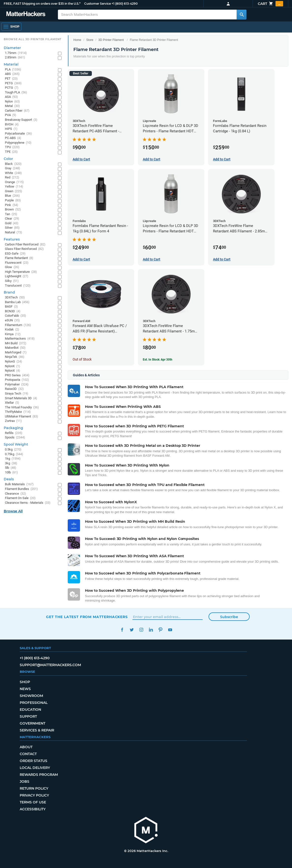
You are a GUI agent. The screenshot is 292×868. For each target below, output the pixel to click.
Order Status (33, 761)
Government (32, 723)
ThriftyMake (18, 412)
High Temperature (21, 272)
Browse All (13, 511)
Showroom (31, 696)
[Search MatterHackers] (242, 15)
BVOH (12, 125)
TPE (11, 152)
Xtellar (12, 403)
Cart (270, 4)
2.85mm (15, 58)
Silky (12, 281)
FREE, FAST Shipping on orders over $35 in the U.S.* (42, 4)
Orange (14, 182)
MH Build (16, 343)
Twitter (132, 630)
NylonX (13, 371)
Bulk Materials (19, 484)
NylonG (14, 362)
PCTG (12, 88)
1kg (13, 459)
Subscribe (229, 617)
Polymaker (17, 385)
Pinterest (160, 630)
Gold (12, 223)
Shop (25, 682)
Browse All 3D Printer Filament (33, 39)
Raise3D (14, 389)
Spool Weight (16, 444)
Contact (28, 754)
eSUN (12, 321)
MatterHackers (20, 339)
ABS (12, 74)
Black (13, 164)
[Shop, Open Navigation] (11, 27)
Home (77, 40)
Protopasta (17, 380)
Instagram (141, 630)
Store (90, 40)
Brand (9, 292)
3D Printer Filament (111, 40)
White (13, 173)
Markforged (16, 353)
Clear (12, 219)
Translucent (18, 286)
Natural (14, 233)
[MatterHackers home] (146, 831)
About (26, 747)
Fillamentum (18, 325)
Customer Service (97, 4)
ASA (11, 97)
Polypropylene (18, 143)
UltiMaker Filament (22, 417)
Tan (11, 214)
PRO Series (17, 375)
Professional (34, 703)
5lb (11, 468)
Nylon (12, 102)
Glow (12, 267)
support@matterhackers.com (50, 665)
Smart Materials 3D (21, 398)
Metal (12, 106)
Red (12, 178)
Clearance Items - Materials (28, 503)
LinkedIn (151, 630)
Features (12, 239)
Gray (13, 168)
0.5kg (13, 450)
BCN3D (13, 311)
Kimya (13, 334)
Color (8, 159)
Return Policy (34, 788)
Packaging (13, 428)
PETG (13, 83)
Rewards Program (39, 775)
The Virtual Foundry (22, 408)
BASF (11, 307)
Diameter (12, 48)
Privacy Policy (34, 795)
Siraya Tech (17, 394)
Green (14, 191)
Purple (13, 200)
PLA (13, 70)
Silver (12, 228)
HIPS (11, 129)
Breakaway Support (21, 120)
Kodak (12, 330)
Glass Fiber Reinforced (24, 249)
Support (28, 716)
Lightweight (17, 276)
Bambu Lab (17, 302)
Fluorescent (17, 263)
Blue (12, 196)
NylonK (13, 366)
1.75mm (16, 53)
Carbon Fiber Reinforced (25, 245)
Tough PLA (16, 93)
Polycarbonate (18, 134)
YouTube (170, 630)
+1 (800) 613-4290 (125, 4)
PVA (11, 115)
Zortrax (13, 421)
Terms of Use (33, 802)
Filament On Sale (20, 498)
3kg (11, 463)
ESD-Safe (15, 254)
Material (11, 64)
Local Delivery (35, 768)
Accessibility (33, 809)
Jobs (24, 781)
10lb (11, 473)
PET (11, 79)
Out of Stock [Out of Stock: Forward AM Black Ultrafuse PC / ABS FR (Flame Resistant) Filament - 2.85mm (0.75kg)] (82, 359)
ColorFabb (16, 316)
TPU (12, 147)
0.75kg (14, 454)
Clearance (16, 494)
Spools (15, 438)
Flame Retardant (19, 258)
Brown (13, 210)
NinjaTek (15, 357)
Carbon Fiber (17, 111)
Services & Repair (37, 730)
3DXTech (15, 298)
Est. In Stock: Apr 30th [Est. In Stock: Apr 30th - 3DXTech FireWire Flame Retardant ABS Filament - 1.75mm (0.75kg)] (158, 360)
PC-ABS (13, 138)
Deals (9, 479)
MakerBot (15, 348)
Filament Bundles (21, 489)
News (25, 689)
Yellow (14, 187)
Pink (12, 205)
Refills (14, 433)
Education (30, 710)
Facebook (122, 630)
